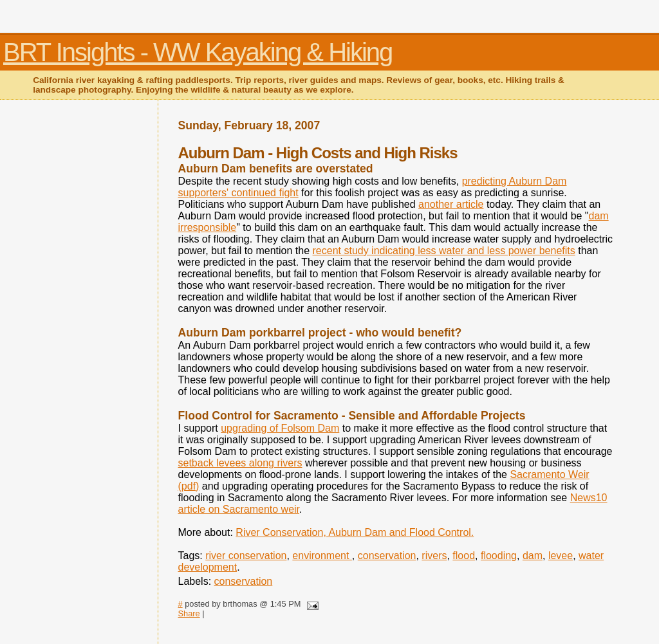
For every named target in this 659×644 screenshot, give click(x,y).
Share (189, 613)
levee (561, 556)
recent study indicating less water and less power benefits (444, 251)
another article (451, 204)
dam (533, 556)
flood (464, 556)
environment (322, 556)
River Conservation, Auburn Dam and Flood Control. (355, 532)
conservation (387, 556)
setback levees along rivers (240, 463)
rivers (434, 556)
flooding (499, 556)
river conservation (246, 556)
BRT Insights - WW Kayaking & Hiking (198, 52)
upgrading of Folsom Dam (280, 428)
